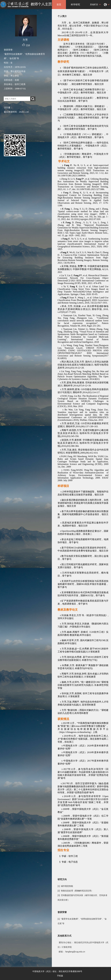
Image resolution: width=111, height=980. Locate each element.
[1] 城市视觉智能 (65, 886)
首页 (59, 5)
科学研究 (75, 5)
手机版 (60, 976)
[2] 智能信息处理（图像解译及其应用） (75, 891)
